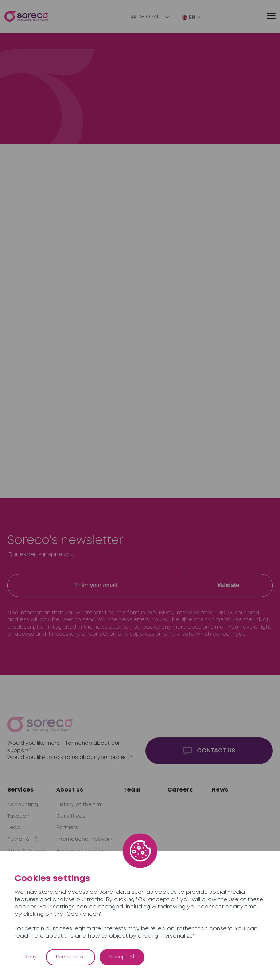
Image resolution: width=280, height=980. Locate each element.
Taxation (18, 816)
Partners (67, 828)
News (220, 790)
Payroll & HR (22, 839)
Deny (30, 957)
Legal (14, 828)
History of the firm (79, 805)
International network (84, 839)
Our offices (71, 816)
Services (20, 790)
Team (132, 790)
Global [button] (145, 17)
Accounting (23, 805)
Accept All (122, 957)
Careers (180, 790)
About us (70, 790)
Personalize (71, 957)
